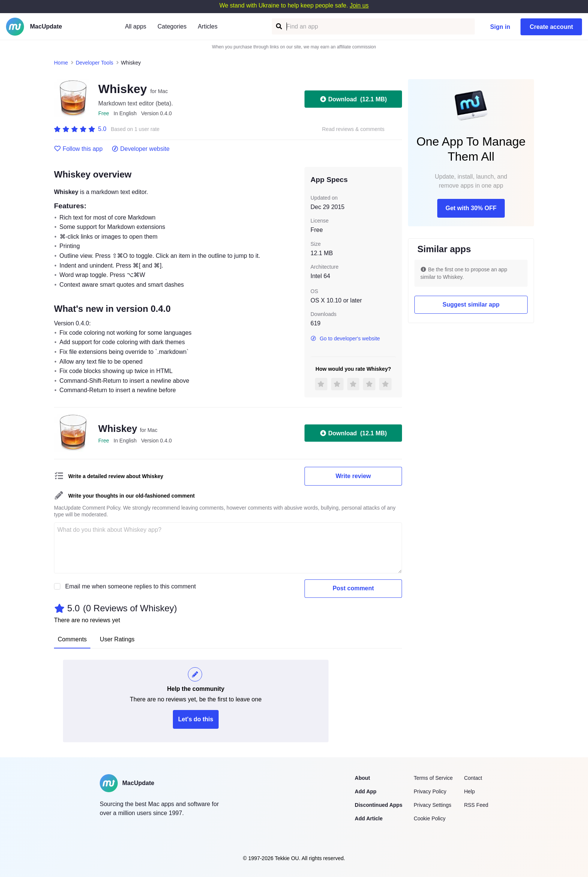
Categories (172, 26)
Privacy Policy (430, 791)
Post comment (353, 588)
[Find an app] (278, 26)
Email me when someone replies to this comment (131, 586)
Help (469, 791)
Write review (353, 476)
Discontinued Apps (379, 805)
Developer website (141, 149)
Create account (551, 27)
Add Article (369, 818)
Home (61, 63)
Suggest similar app (471, 305)
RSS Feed (476, 805)
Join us (359, 5)
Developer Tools (94, 63)
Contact (473, 778)
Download (353, 99)
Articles (207, 26)
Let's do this (196, 719)
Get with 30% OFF (471, 208)
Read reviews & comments (353, 129)
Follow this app (78, 149)
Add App (366, 791)
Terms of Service (433, 778)
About (362, 778)
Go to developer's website (345, 338)
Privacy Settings (432, 805)
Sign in (500, 27)
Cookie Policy (430, 818)
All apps (136, 26)
